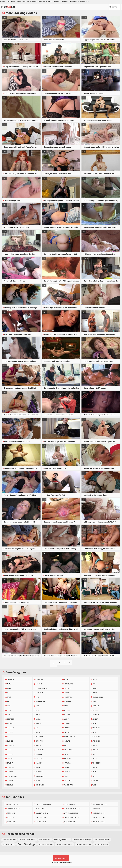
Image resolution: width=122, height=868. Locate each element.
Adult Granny (11, 2)
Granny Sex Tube (32, 2)
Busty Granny (84, 2)
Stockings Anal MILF (9, 842)
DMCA (70, 865)
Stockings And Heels (101, 847)
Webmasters (61, 865)
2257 (52, 865)
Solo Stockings (26, 847)
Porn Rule (42, 2)
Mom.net (13, 8)
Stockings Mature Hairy (102, 842)
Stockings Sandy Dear (46, 847)
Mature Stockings (45, 842)
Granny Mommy (21, 2)
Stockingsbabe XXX (62, 842)
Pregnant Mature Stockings (82, 842)
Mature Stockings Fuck (84, 847)
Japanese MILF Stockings (65, 847)
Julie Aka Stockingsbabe (27, 842)
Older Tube (57, 2)
